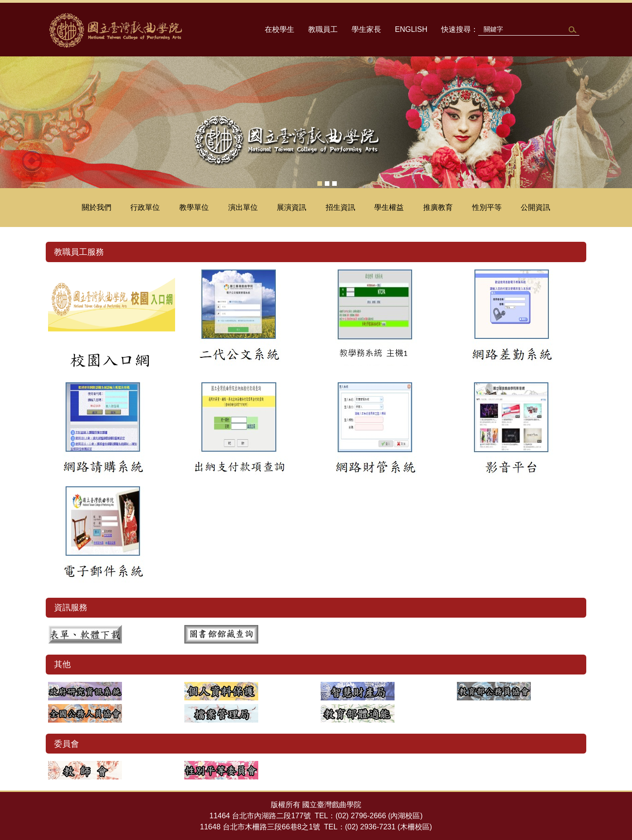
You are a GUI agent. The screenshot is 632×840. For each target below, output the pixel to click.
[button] (12, 123)
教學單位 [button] (194, 207)
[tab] (320, 184)
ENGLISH (411, 29)
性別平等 (487, 207)
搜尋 (571, 30)
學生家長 (366, 29)
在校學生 (280, 29)
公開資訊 (535, 207)
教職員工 (323, 29)
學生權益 (389, 207)
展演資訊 (292, 207)
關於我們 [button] (97, 207)
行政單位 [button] (145, 207)
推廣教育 (438, 207)
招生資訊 (340, 207)
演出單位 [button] (243, 207)
